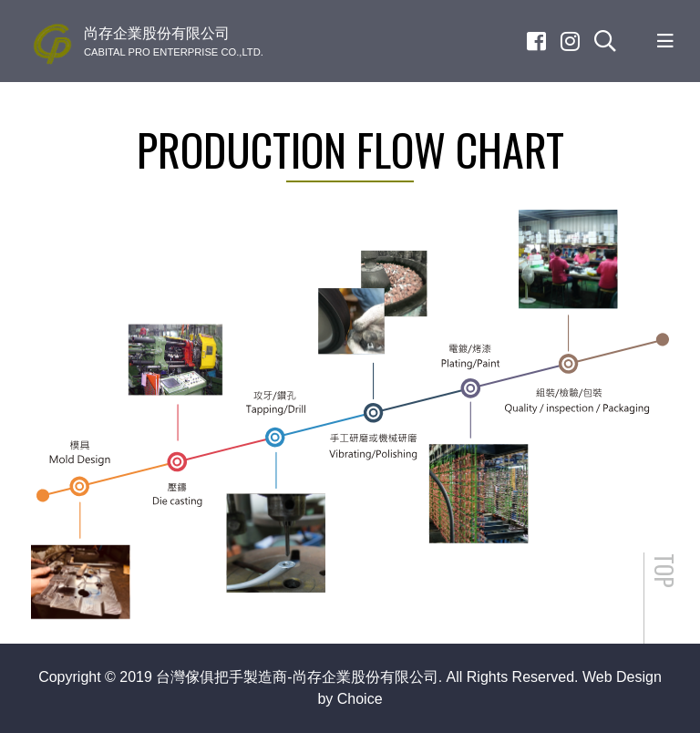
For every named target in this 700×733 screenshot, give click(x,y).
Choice (360, 699)
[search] (605, 41)
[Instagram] (570, 41)
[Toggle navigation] (665, 41)
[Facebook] (536, 41)
